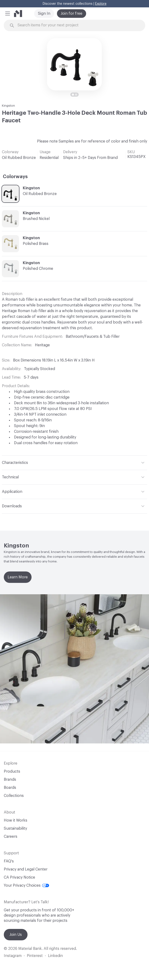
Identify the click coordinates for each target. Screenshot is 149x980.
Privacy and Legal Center (26, 869)
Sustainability (15, 828)
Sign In (44, 14)
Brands (10, 780)
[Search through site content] (77, 25)
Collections (14, 796)
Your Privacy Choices (26, 885)
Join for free (72, 14)
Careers (11, 837)
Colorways (15, 177)
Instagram (13, 956)
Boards (10, 788)
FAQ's (9, 861)
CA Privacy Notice (19, 877)
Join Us (16, 935)
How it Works (16, 820)
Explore (101, 4)
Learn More (18, 577)
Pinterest (35, 956)
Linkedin (55, 956)
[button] (8, 14)
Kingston (8, 106)
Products (12, 771)
